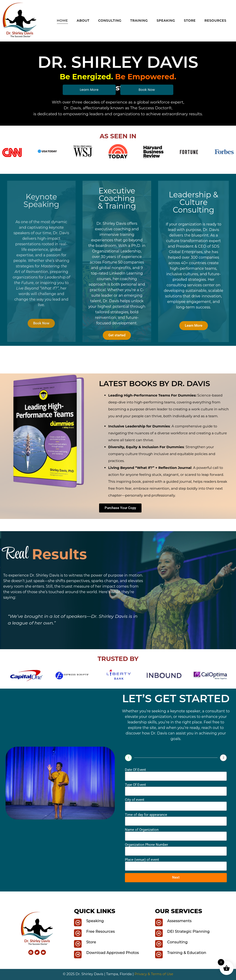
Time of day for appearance (146, 815)
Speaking (166, 21)
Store (190, 21)
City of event (135, 800)
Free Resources (100, 931)
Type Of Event (135, 785)
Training (139, 21)
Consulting (110, 21)
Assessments (180, 921)
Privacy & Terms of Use (154, 974)
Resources (215, 21)
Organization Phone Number (146, 845)
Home (62, 21)
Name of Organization (142, 830)
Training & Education (187, 953)
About (83, 21)
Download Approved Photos (112, 953)
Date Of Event (135, 770)
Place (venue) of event (142, 860)
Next (176, 877)
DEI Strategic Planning (189, 931)
